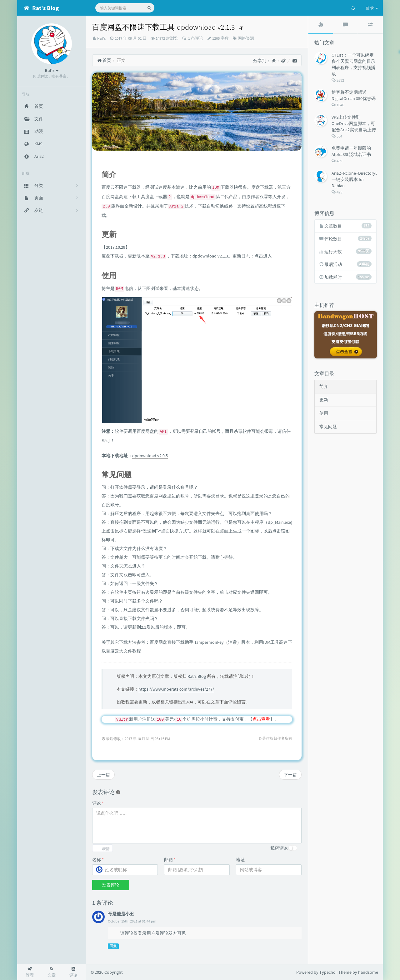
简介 (324, 386)
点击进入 (263, 256)
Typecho (327, 972)
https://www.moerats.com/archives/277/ (176, 689)
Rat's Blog (197, 676)
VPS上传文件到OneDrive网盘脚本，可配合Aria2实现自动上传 (354, 123)
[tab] (321, 25)
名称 (98, 860)
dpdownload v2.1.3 (210, 256)
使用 (324, 413)
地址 (240, 860)
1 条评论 (195, 38)
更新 (324, 400)
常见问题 (328, 427)
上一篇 (103, 775)
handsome (368, 972)
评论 (98, 803)
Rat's (101, 38)
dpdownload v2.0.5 (150, 456)
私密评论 (279, 848)
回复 (113, 946)
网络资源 (246, 38)
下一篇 (290, 775)
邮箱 (170, 860)
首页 (104, 60)
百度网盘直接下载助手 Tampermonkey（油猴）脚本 (200, 642)
